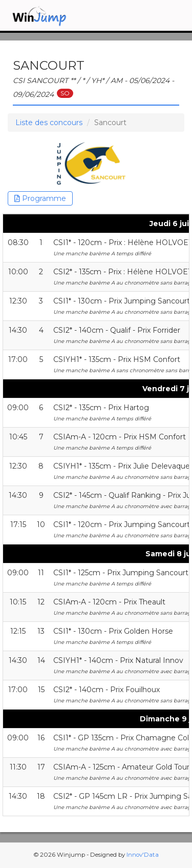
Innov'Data (143, 855)
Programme (40, 198)
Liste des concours (49, 123)
